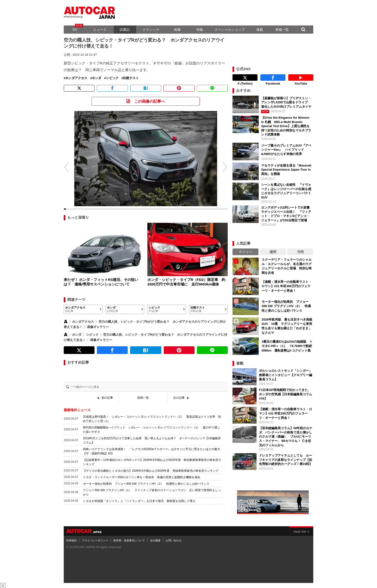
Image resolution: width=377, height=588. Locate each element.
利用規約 (71, 540)
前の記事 (107, 398)
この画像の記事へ (150, 101)
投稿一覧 (143, 398)
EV (75, 30)
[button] (64, 167)
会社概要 (155, 540)
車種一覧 (282, 30)
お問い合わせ (174, 540)
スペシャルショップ (230, 30)
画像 (177, 30)
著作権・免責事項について (129, 540)
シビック (112, 78)
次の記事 (179, 398)
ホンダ (97, 78)
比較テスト (131, 78)
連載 (260, 30)
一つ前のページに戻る (85, 387)
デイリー (245, 252)
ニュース (100, 30)
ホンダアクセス (76, 78)
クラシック (151, 30)
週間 (273, 252)
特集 (200, 30)
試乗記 (125, 30)
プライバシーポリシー (95, 540)
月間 (300, 252)
